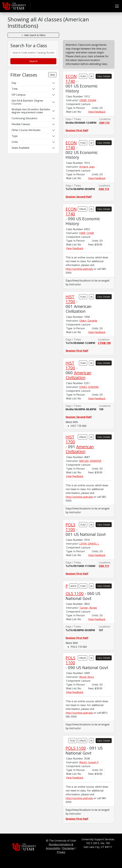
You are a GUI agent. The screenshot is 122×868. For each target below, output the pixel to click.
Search (33, 61)
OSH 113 (104, 123)
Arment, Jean (87, 167)
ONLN (83, 209)
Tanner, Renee (88, 608)
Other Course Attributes (26, 130)
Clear (52, 75)
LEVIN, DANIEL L (89, 544)
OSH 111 (104, 566)
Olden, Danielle (88, 321)
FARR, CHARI (87, 233)
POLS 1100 (70, 527)
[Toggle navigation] (117, 6)
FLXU (83, 76)
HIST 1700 (70, 299)
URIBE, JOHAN (88, 100)
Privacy (61, 852)
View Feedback (97, 112)
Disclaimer (68, 848)
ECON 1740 (71, 79)
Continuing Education (24, 118)
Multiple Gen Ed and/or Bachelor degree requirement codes (31, 111)
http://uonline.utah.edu (79, 269)
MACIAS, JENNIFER (90, 461)
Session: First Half (77, 130)
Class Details (104, 76)
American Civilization (78, 375)
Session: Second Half (79, 197)
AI (91, 76)
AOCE (73, 586)
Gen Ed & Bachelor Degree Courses (27, 102)
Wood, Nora (86, 677)
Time (15, 89)
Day (14, 83)
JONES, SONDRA (89, 387)
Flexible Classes (21, 124)
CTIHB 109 (104, 343)
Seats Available (20, 148)
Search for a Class (29, 46)
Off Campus (19, 95)
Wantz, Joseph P (89, 762)
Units (15, 142)
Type (15, 136)
